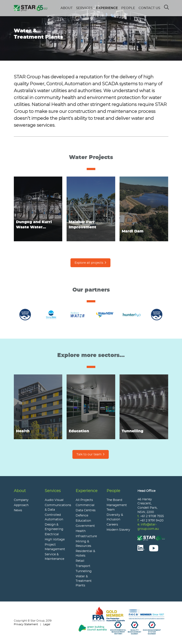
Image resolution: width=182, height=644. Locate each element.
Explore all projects (89, 263)
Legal (47, 624)
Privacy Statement (26, 624)
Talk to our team (89, 455)
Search (167, 6)
